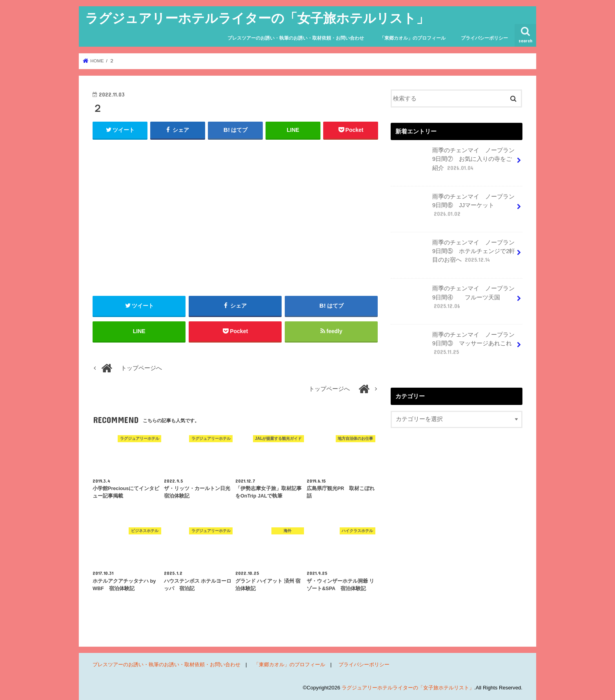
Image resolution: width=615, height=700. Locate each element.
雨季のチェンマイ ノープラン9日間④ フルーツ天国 (453, 300)
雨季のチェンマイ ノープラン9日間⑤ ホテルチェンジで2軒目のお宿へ (454, 254)
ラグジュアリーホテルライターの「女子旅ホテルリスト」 (257, 18)
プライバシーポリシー (484, 38)
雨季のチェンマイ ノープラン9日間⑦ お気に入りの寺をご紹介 (453, 162)
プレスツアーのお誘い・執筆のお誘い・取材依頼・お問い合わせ (296, 38)
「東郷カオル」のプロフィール (413, 38)
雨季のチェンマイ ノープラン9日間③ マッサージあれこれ (453, 346)
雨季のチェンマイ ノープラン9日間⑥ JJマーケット (453, 208)
